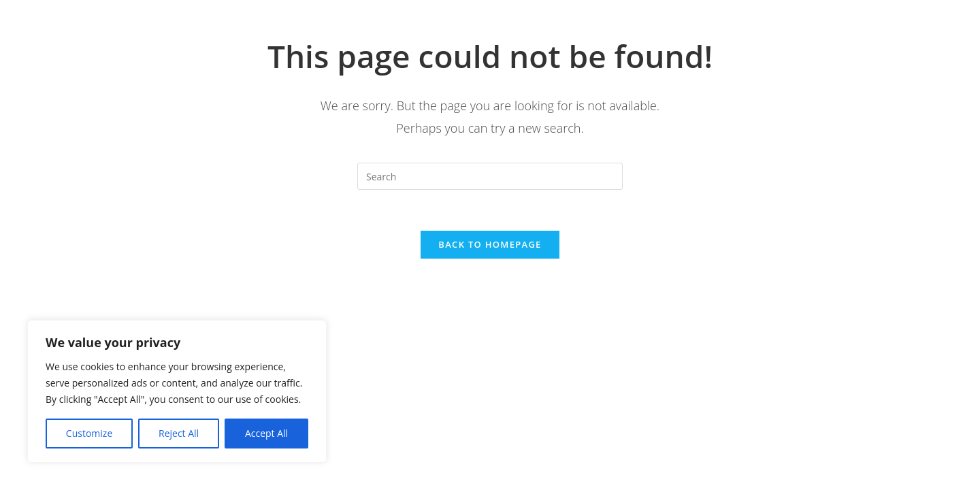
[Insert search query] (490, 176)
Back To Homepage (490, 244)
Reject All (179, 433)
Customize (89, 433)
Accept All (266, 433)
